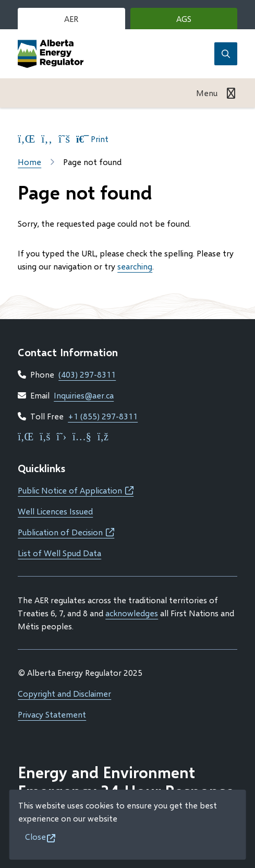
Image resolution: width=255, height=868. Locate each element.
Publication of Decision (66, 532)
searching (135, 266)
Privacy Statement (52, 714)
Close (35, 836)
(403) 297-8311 (87, 374)
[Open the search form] (226, 54)
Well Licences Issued (55, 511)
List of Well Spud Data (59, 553)
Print (92, 139)
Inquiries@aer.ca (84, 395)
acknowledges (132, 613)
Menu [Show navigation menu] (207, 93)
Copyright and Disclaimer (64, 693)
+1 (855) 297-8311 (103, 416)
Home (29, 162)
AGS (199, 21)
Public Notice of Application (76, 490)
